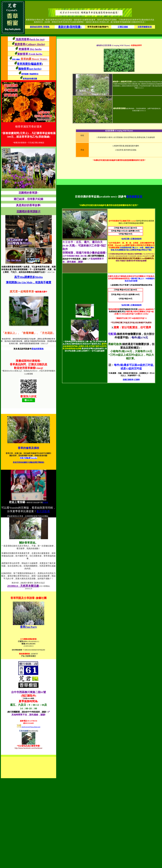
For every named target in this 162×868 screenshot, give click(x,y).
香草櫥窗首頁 (134, 197)
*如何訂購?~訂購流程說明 (131, 239)
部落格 (45, 502)
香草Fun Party (29, 627)
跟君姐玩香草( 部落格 (40, 27)
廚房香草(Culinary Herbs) (30, 44)
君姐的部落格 (38, 349)
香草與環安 (24, 64)
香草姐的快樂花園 (30, 79)
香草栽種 (25, 74)
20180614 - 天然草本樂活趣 (23, 586)
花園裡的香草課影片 (29, 212)
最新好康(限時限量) (70, 27)
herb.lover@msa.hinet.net (29, 727)
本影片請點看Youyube (29, 458)
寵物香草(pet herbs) (30, 69)
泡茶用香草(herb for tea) (30, 39)
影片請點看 (43, 511)
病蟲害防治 (34, 74)
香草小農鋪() (30, 59)
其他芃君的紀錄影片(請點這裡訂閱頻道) (29, 462)
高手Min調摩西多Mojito (29, 277)
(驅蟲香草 (37, 64)
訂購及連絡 (123, 27)
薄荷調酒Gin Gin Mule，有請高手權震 (29, 282)
